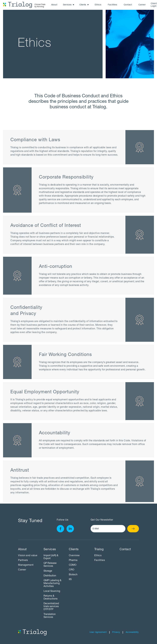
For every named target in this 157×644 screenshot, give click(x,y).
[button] (69, 5)
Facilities (112, 5)
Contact (128, 5)
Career (142, 5)
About (54, 5)
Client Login (154, 5)
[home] (24, 5)
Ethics (98, 5)
